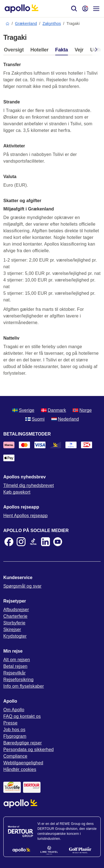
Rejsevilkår (14, 673)
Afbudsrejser (16, 610)
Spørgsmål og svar (22, 586)
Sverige (23, 410)
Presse (10, 723)
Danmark (54, 410)
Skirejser (12, 630)
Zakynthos (52, 24)
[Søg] (74, 9)
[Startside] (21, 9)
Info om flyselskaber (24, 686)
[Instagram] (21, 542)
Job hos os (14, 730)
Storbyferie (14, 623)
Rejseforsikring (18, 680)
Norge (82, 410)
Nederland (65, 419)
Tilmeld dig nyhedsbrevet (29, 485)
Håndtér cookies (20, 769)
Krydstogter (15, 636)
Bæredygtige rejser (23, 743)
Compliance (15, 756)
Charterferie (15, 616)
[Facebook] (9, 542)
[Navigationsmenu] (96, 9)
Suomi (35, 419)
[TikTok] (33, 542)
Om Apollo (14, 710)
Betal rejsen (15, 666)
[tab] (15, 51)
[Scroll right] (96, 51)
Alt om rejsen (17, 660)
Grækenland (26, 24)
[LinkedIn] (45, 542)
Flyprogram (15, 736)
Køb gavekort (17, 492)
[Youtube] (58, 542)
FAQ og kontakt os (22, 716)
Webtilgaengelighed (23, 763)
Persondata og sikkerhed (29, 750)
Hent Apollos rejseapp (26, 516)
